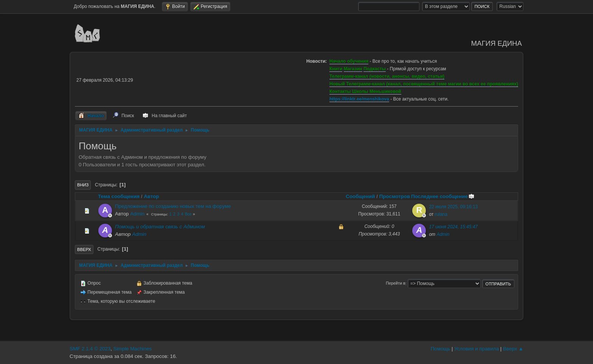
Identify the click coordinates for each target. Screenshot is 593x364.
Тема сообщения (119, 196)
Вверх (84, 249)
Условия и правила (477, 349)
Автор (151, 196)
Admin (137, 214)
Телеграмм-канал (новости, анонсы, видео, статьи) (387, 76)
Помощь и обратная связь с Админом (160, 227)
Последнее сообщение (443, 196)
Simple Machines (133, 349)
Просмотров (395, 196)
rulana (441, 214)
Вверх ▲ (513, 349)
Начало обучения (349, 61)
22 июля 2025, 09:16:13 (453, 207)
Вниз (83, 185)
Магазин (353, 69)
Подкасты (375, 69)
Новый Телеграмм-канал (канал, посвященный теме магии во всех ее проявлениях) (424, 84)
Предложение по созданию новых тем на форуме (173, 206)
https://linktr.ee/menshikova (359, 99)
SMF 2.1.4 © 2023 (90, 349)
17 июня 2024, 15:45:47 (453, 227)
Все (188, 214)
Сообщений (360, 196)
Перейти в (395, 283)
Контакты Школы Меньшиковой (365, 91)
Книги (336, 69)
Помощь (440, 349)
